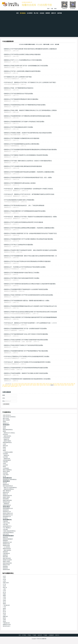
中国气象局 (5, 529)
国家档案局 (5, 566)
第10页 (44, 384)
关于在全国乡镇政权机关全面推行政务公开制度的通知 (19, 200)
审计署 (4, 476)
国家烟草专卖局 (6, 544)
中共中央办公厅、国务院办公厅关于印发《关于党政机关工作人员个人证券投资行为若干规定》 (30, 82)
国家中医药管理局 (7, 558)
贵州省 (4, 613)
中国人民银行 (6, 475)
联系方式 (57, 635)
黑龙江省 (5, 588)
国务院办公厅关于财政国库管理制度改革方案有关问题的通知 (21, 99)
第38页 (70, 385)
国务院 (4, 422)
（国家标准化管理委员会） (9, 489)
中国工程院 (5, 525)
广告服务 (34, 635)
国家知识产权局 (6, 565)
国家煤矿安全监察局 (7, 560)
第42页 (13, 386)
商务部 (4, 467)
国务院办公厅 (6, 423)
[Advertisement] (39, 26)
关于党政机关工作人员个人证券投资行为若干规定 (18, 77)
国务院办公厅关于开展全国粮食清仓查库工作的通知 (19, 127)
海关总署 (5, 483)
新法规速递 (23, 13)
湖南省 (4, 604)
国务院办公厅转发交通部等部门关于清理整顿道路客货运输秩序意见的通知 (25, 211)
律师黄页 (48, 13)
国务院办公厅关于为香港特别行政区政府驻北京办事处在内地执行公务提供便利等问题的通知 (30, 284)
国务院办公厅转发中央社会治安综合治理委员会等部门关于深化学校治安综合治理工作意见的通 (30, 312)
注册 (52, 9)
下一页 (20, 386)
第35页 (59, 385)
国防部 (4, 428)
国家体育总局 (6, 492)
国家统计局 (5, 494)
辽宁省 (4, 584)
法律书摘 (59, 13)
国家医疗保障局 (6, 497)
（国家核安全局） (7, 459)
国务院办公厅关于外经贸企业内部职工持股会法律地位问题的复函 (22, 54)
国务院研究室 (6, 510)
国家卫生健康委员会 (7, 470)
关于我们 (24, 635)
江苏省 (4, 591)
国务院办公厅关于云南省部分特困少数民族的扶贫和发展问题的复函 (23, 166)
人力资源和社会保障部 (8, 452)
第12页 (51, 384)
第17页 (68, 384)
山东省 (4, 599)
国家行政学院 (6, 534)
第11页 (47, 384)
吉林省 (4, 586)
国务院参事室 (6, 499)
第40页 (5, 386)
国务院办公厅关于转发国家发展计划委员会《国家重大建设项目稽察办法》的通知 (27, 301)
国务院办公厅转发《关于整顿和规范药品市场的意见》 (19, 88)
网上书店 (36, 13)
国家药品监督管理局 (7, 563)
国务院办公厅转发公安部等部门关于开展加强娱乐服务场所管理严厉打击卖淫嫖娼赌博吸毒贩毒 (30, 317)
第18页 (72, 384)
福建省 (4, 596)
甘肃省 (4, 620)
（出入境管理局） (7, 547)
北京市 (4, 576)
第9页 (41, 384)
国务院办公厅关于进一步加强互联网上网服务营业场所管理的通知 (22, 71)
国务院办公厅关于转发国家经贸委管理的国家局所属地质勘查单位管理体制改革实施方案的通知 (30, 150)
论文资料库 (30, 13)
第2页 (20, 384)
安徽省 (4, 594)
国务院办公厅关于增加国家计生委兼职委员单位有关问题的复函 (22, 138)
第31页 (45, 385)
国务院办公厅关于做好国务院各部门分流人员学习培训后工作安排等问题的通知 (26, 334)
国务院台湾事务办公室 (8, 513)
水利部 (4, 463)
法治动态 (42, 13)
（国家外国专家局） (7, 436)
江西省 (4, 597)
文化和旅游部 (6, 468)
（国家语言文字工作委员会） (9, 433)
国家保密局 (5, 568)
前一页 (13, 384)
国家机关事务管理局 (7, 500)
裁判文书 (54, 13)
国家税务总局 (6, 484)
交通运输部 (5, 462)
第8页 (38, 384)
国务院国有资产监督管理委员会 (10, 480)
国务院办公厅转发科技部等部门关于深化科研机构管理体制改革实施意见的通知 (26, 368)
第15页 (61, 384)
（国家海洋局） (6, 455)
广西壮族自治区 (6, 605)
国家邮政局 (5, 555)
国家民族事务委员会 (7, 443)
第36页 (63, 385)
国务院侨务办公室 (7, 512)
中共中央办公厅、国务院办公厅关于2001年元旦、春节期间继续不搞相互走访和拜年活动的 (29, 194)
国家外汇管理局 (6, 562)
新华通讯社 (5, 518)
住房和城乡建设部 (7, 460)
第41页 (9, 386)
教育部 (4, 431)
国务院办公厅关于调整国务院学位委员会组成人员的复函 (20, 183)
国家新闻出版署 (6, 502)
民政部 (4, 447)
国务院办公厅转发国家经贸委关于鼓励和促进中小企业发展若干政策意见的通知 (26, 289)
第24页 (21, 385)
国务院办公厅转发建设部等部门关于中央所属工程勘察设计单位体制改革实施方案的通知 (29, 239)
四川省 (4, 612)
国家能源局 (5, 541)
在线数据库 (51, 635)
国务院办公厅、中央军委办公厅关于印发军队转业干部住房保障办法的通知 (25, 267)
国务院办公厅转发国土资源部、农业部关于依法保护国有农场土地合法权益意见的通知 (28, 133)
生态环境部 (5, 457)
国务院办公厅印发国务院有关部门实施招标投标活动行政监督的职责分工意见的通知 (27, 379)
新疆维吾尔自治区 (7, 625)
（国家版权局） (6, 504)
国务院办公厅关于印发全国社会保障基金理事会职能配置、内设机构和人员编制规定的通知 (29, 228)
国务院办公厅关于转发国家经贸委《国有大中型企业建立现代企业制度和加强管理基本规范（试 (30, 256)
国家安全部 (5, 446)
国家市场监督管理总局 (8, 486)
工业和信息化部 (6, 438)
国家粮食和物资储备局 (8, 539)
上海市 (4, 589)
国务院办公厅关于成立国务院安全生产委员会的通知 (19, 94)
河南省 (4, 600)
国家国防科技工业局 (7, 542)
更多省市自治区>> (7, 626)
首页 (17, 13)
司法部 (4, 449)
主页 (20, 635)
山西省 (4, 581)
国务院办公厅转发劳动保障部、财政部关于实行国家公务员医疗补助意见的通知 (26, 373)
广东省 (4, 607)
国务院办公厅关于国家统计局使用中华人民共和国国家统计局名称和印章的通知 (26, 155)
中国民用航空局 (6, 553)
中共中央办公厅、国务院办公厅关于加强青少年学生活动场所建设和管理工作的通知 (27, 362)
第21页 (10, 385)
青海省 (4, 621)
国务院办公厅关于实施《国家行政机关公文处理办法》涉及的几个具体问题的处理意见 (28, 161)
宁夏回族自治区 (6, 623)
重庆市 (4, 610)
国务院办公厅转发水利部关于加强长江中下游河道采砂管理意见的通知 (24, 345)
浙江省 (4, 592)
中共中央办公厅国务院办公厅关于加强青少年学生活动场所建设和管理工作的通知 (27, 357)
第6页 (32, 384)
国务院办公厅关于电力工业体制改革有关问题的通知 (19, 245)
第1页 (17, 384)
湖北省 (4, 602)
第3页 (23, 384)
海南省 (4, 608)
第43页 (16, 386)
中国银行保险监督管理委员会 (9, 531)
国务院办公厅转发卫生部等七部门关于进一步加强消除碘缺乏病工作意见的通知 (26, 66)
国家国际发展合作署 (7, 496)
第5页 (29, 384)
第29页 (38, 385)
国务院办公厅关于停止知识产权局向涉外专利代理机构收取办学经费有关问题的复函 (27, 261)
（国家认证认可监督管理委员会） (10, 488)
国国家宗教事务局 (7, 505)
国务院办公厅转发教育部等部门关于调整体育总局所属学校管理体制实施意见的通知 (27, 116)
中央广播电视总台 (7, 528)
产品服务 (45, 635)
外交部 (4, 426)
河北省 (4, 580)
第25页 (24, 385)
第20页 (6, 385)
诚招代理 (40, 635)
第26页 (28, 385)
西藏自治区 (5, 616)
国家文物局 (5, 557)
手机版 (29, 635)
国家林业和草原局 (7, 549)
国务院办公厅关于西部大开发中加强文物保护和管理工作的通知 (22, 278)
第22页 (13, 385)
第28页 (35, 385)
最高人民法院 (6, 418)
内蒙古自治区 (6, 583)
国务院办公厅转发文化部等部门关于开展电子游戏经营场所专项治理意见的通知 (26, 340)
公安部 (4, 444)
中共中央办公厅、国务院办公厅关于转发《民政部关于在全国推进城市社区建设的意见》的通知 (30, 217)
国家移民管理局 (6, 545)
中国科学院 (5, 521)
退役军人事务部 (6, 471)
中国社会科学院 (6, 523)
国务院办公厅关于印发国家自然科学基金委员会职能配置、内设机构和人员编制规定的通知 (29, 172)
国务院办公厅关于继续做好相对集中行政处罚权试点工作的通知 (22, 273)
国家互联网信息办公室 (8, 515)
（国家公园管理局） (7, 550)
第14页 (58, 384)
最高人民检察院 (6, 420)
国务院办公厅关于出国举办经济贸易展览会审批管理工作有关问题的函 (24, 222)
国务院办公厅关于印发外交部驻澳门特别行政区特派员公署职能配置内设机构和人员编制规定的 (30, 49)
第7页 (35, 384)
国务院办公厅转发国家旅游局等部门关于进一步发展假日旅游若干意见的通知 (25, 329)
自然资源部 (5, 454)
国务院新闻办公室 (7, 517)
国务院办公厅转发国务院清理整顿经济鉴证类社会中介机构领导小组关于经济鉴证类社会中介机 (30, 306)
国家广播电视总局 (7, 491)
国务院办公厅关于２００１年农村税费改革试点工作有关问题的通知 (23, 60)
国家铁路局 (5, 552)
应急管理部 (5, 473)
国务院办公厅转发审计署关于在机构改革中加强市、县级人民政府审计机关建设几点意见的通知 (30, 250)
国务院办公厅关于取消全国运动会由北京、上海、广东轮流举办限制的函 (24, 205)
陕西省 (4, 618)
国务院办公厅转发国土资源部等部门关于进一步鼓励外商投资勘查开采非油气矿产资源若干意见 (30, 233)
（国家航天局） (6, 439)
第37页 (66, 385)
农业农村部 (5, 465)
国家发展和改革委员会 (8, 430)
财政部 (4, 451)
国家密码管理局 (6, 570)
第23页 (17, 385)
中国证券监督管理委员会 (8, 533)
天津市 (4, 578)
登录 (48, 9)
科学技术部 (5, 434)
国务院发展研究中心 (7, 526)
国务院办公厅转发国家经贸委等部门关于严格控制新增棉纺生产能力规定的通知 (26, 351)
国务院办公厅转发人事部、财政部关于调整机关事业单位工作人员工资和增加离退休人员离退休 (30, 110)
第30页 (42, 385)
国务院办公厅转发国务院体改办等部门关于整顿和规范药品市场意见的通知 (25, 105)
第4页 (26, 384)
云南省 (4, 615)
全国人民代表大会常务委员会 (9, 417)
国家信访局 (5, 537)
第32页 (49, 385)
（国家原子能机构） (7, 441)
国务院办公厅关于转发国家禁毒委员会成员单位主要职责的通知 (22, 144)
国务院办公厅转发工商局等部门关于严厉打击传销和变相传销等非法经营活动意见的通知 (29, 295)
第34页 (56, 385)
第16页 (65, 384)
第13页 (54, 384)
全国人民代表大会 (7, 415)
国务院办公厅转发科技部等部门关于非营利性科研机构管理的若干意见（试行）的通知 (28, 178)
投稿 (55, 9)
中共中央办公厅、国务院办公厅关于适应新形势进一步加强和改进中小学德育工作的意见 (29, 189)
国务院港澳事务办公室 (8, 508)
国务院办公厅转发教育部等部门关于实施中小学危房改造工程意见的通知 (24, 122)
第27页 (31, 385)
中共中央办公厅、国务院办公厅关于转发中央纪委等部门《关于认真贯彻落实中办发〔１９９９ (30, 323)
